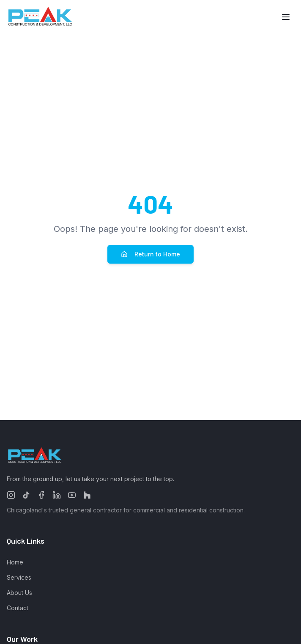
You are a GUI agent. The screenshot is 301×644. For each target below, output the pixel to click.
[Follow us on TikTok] (26, 495)
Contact (18, 608)
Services (19, 577)
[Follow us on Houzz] (87, 495)
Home (15, 562)
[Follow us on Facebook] (41, 495)
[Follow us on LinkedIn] (57, 495)
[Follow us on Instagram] (11, 495)
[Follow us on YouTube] (72, 495)
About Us (19, 593)
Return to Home (150, 254)
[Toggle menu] (286, 17)
